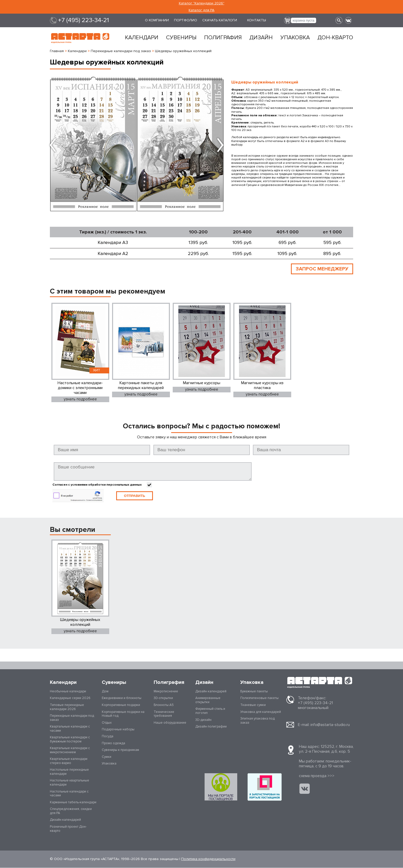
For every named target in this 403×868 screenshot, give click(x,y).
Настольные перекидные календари (69, 772)
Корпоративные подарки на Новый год (123, 714)
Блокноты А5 (164, 705)
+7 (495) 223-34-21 (84, 20)
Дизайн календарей (65, 820)
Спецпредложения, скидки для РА (71, 811)
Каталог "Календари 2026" (202, 3)
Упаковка (295, 38)
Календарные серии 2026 (70, 698)
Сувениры (181, 38)
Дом (105, 692)
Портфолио (186, 20)
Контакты (257, 20)
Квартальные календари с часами (70, 729)
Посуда (108, 737)
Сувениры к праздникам (120, 750)
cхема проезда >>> (317, 776)
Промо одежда (113, 743)
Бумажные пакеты (254, 692)
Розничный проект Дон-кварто (68, 829)
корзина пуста (304, 20)
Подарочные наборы (118, 730)
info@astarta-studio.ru (330, 725)
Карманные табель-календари (73, 803)
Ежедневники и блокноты (122, 698)
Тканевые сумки (253, 705)
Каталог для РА (201, 10)
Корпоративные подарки (121, 705)
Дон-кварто (335, 38)
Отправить (134, 496)
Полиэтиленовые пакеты (259, 698)
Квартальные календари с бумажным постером (70, 740)
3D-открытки (163, 698)
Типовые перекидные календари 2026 (67, 707)
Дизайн (261, 38)
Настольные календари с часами (69, 794)
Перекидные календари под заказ (72, 718)
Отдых (107, 723)
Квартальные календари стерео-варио (69, 761)
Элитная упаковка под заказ (258, 721)
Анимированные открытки (208, 700)
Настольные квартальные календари (70, 783)
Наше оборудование (170, 723)
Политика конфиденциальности (208, 859)
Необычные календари (68, 692)
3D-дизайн (203, 720)
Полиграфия (223, 38)
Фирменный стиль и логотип (210, 711)
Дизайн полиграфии (211, 727)
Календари (142, 38)
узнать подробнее (80, 399)
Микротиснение (166, 692)
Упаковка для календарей (261, 712)
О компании (157, 20)
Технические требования (164, 714)
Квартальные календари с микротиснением (70, 750)
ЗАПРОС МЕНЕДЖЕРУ (321, 269)
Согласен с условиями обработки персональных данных (97, 485)
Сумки (107, 757)
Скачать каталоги (220, 20)
